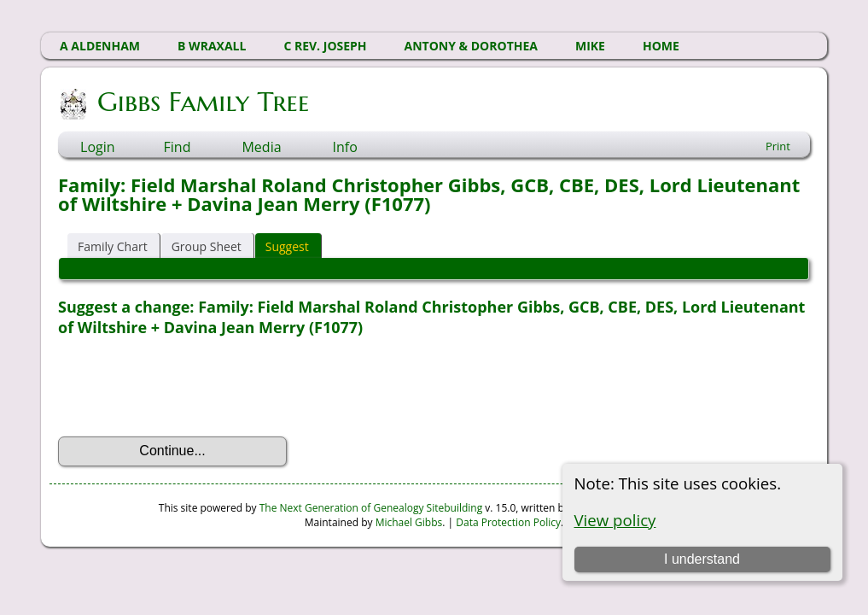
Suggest (287, 246)
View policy (615, 520)
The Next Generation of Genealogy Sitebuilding (371, 508)
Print (778, 146)
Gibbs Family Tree (202, 102)
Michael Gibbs (409, 522)
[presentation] (188, 387)
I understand (702, 559)
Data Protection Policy (508, 522)
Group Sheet (207, 246)
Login (98, 147)
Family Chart (113, 246)
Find (178, 147)
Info (345, 147)
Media (261, 147)
